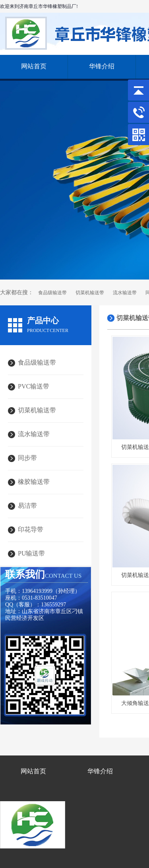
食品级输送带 (52, 293)
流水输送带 (125, 293)
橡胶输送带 (34, 482)
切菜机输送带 (90, 293)
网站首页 (34, 66)
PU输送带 (31, 553)
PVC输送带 (34, 386)
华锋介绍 (102, 66)
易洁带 (27, 506)
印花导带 (31, 529)
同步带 (27, 458)
